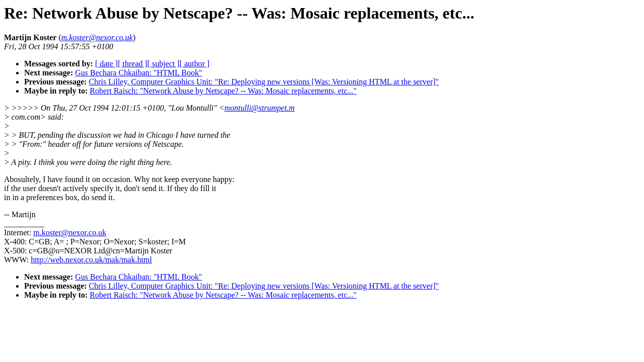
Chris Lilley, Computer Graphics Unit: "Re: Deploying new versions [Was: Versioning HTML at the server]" (264, 82)
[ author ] (195, 64)
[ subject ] (164, 64)
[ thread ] (133, 64)
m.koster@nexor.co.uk (70, 233)
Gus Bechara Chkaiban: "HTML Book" (138, 73)
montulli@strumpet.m (260, 108)
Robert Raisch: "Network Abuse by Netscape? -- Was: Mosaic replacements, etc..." (223, 91)
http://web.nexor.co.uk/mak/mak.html (91, 260)
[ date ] (106, 64)
